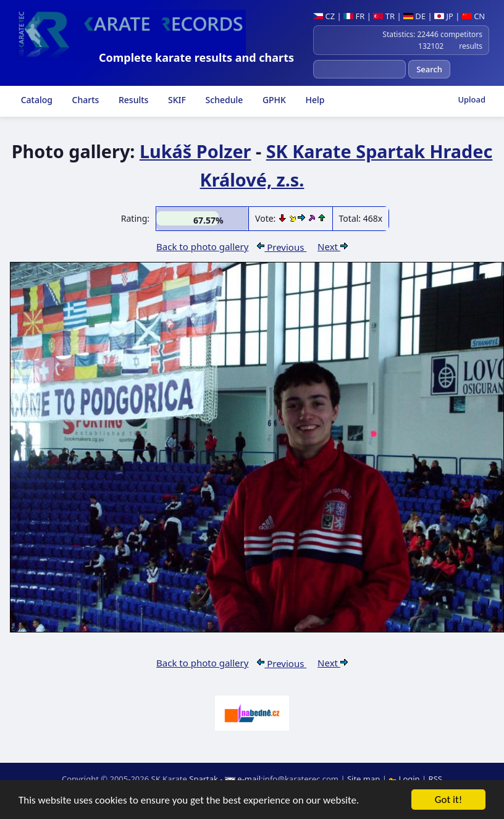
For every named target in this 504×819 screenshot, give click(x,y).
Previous (282, 247)
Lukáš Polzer (195, 151)
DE (414, 16)
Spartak (204, 779)
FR (354, 16)
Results (132, 100)
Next (333, 246)
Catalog (36, 100)
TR (384, 16)
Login (405, 779)
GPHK (273, 100)
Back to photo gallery (202, 246)
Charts (84, 100)
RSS (435, 779)
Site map (363, 779)
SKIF (176, 100)
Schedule (223, 100)
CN (473, 16)
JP (444, 16)
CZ (324, 16)
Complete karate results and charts (196, 57)
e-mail (249, 779)
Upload (472, 99)
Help (314, 100)
